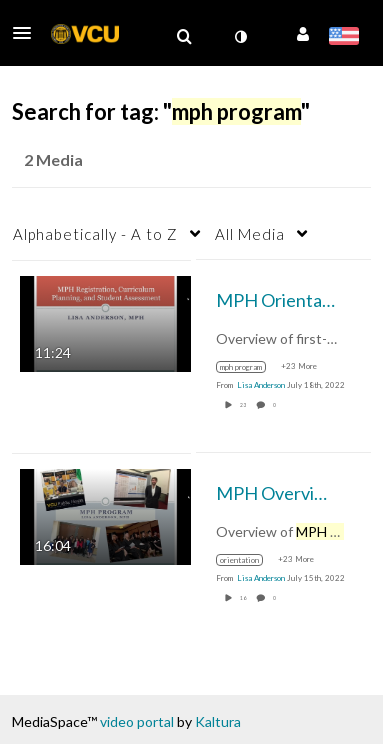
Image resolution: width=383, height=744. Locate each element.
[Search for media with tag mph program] (248, 367)
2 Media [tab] (53, 159)
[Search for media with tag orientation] (247, 560)
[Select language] (343, 38)
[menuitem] (184, 37)
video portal (137, 721)
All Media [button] (250, 234)
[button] (28, 33)
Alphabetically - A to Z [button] (95, 234)
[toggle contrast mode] (240, 37)
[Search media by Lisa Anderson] (261, 385)
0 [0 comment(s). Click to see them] (275, 405)
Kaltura (218, 721)
